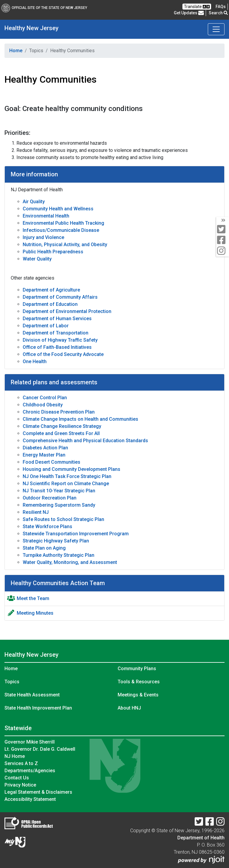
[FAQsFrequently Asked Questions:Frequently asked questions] (221, 7)
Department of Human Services (57, 319)
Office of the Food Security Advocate (63, 354)
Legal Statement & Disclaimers (38, 792)
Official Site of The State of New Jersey (44, 8)
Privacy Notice (20, 785)
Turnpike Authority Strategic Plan (59, 555)
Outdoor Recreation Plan (50, 498)
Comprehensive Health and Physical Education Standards (85, 441)
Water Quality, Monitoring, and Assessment (70, 562)
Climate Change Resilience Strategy (62, 426)
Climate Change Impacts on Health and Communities (80, 419)
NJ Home (15, 756)
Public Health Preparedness (53, 252)
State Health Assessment (32, 695)
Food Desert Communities (52, 462)
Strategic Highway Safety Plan (56, 541)
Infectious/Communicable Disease (61, 230)
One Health (35, 361)
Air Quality (34, 202)
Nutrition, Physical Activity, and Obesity (65, 245)
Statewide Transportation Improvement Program (76, 534)
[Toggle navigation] (216, 29)
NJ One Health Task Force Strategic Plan (67, 476)
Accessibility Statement (30, 799)
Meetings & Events (138, 695)
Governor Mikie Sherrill (30, 742)
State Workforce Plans (47, 526)
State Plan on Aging (44, 548)
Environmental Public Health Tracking (63, 223)
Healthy (31, 28)
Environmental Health (46, 216)
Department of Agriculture (51, 290)
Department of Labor (46, 326)
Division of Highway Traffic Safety (60, 340)
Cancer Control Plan (45, 398)
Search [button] (218, 13)
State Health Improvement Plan (38, 708)
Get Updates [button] (189, 13)
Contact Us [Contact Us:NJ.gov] (17, 778)
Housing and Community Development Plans (72, 469)
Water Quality (37, 259)
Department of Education (50, 304)
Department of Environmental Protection (67, 311)
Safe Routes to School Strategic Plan (63, 519)
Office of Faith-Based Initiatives (57, 347)
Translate (197, 7)
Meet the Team (33, 598)
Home (16, 51)
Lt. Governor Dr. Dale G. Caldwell (40, 749)
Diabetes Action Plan (45, 448)
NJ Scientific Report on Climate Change (66, 484)
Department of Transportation (56, 333)
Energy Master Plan (44, 455)
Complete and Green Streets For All (61, 433)
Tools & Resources (139, 682)
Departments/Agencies (30, 771)
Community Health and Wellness (58, 209)
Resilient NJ (36, 512)
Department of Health (201, 838)
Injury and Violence (43, 237)
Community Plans (137, 669)
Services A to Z (21, 763)
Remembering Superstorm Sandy (59, 505)
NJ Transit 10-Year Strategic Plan (59, 491)
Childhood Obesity (43, 405)
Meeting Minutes (35, 613)
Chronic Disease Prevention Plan (59, 412)
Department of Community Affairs (60, 297)
